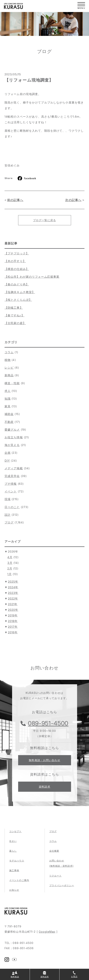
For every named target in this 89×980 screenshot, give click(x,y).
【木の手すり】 (15, 261)
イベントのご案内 (19, 880)
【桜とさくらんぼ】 (18, 300)
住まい (13, 841)
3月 (10, 563)
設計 (8, 515)
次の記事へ (73, 200)
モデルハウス (17, 861)
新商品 (9, 375)
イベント (11, 491)
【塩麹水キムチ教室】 (20, 292)
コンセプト (15, 831)
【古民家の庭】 (15, 323)
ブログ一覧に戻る (44, 220)
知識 (8, 399)
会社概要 (54, 851)
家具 (8, 406)
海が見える (12, 445)
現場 (8, 499)
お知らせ (14, 890)
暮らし (13, 851)
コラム (9, 352)
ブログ (9, 522)
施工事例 (14, 870)
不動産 (9, 422)
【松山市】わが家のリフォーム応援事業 (32, 277)
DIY (7, 461)
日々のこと (12, 507)
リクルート (56, 876)
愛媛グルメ (12, 430)
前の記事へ (15, 200)
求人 (8, 391)
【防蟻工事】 (14, 308)
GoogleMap (47, 932)
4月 (10, 557)
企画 (8, 453)
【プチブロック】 (17, 253)
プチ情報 (11, 484)
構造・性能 (12, 383)
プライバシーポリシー (62, 885)
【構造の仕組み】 (17, 269)
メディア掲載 (14, 468)
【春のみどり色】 (17, 284)
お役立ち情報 (14, 437)
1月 (9, 574)
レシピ (9, 368)
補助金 (9, 414)
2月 (10, 568)
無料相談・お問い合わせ (44, 760)
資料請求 (44, 787)
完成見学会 (12, 476)
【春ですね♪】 (14, 315)
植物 (8, 360)
